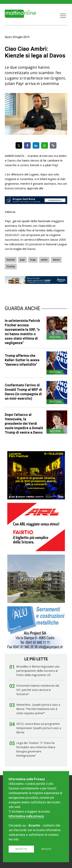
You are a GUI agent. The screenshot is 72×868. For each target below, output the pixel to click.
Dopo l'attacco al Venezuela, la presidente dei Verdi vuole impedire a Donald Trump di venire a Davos (24, 423)
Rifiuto (46, 849)
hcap (33, 260)
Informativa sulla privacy (26, 816)
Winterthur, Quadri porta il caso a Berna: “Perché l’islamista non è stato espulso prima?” (38, 709)
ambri (44, 260)
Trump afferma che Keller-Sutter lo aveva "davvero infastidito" (22, 360)
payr (22, 260)
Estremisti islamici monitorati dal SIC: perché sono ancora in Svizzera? (38, 690)
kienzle (11, 260)
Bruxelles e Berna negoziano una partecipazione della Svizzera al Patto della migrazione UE (38, 671)
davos (56, 260)
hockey (11, 266)
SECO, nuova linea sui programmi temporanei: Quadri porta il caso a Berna (39, 728)
